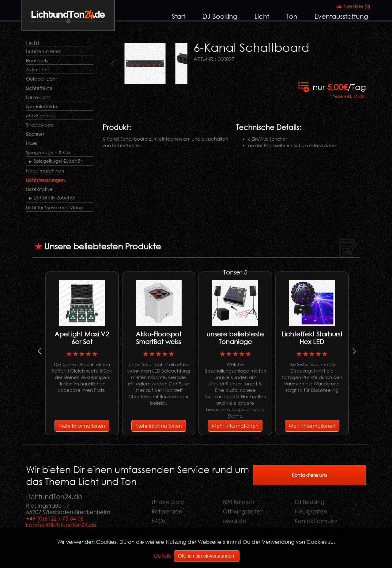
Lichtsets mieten (44, 51)
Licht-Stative (39, 189)
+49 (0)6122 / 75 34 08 (55, 518)
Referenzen (167, 511)
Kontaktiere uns (309, 475)
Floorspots (37, 60)
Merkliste (235, 521)
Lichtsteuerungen (45, 180)
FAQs (158, 521)
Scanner (35, 134)
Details (162, 556)
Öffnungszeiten (243, 511)
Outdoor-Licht (41, 79)
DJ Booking (220, 16)
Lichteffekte (39, 88)
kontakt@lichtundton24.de (61, 525)
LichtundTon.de (68, 15)
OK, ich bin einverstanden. (207, 556)
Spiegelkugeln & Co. (49, 152)
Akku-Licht (38, 70)
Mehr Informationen (82, 426)
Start (179, 16)
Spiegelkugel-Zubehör (58, 161)
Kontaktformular (316, 521)
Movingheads (41, 115)
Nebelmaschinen (45, 171)
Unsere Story (168, 502)
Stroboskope (40, 125)
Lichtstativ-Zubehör (55, 198)
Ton (292, 16)
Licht (262, 16)
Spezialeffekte (42, 106)
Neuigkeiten (311, 511)
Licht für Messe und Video (55, 207)
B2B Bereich (238, 502)
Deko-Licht (38, 97)
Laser (32, 143)
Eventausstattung (341, 16)
